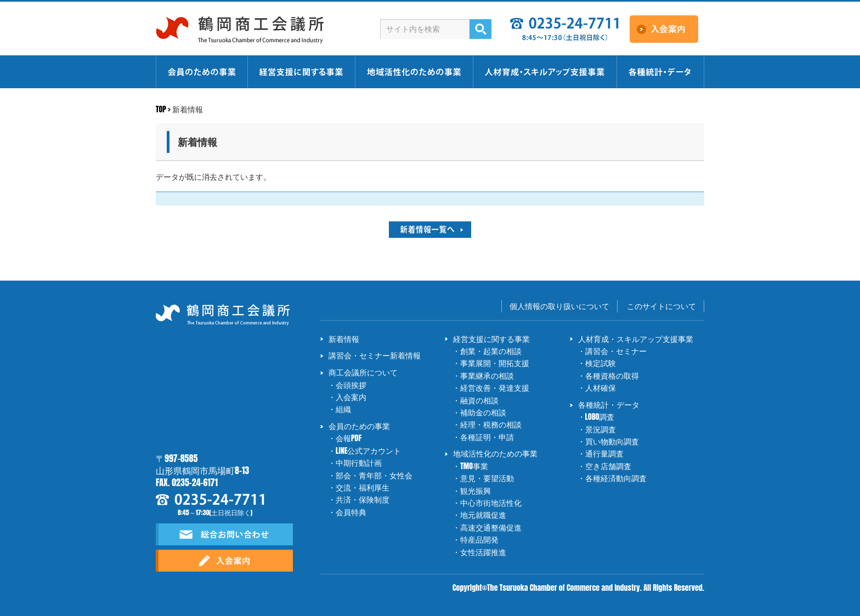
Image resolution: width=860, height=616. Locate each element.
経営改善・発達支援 (495, 388)
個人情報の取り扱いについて (559, 306)
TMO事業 (474, 466)
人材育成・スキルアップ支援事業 (636, 339)
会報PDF (349, 438)
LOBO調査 (600, 417)
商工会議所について (363, 372)
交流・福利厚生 (363, 487)
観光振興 (476, 491)
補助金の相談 (483, 412)
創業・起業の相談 (491, 351)
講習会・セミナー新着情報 (375, 355)
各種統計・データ (609, 405)
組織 (343, 409)
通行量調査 (604, 454)
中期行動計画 (359, 463)
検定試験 (601, 363)
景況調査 (601, 429)
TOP (161, 109)
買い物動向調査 (612, 441)
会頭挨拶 (351, 385)
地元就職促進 (483, 515)
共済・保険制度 (363, 500)
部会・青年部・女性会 (374, 475)
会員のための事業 (359, 426)
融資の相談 (479, 400)
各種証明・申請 (487, 437)
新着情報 (344, 339)
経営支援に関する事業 (491, 339)
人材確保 (601, 388)
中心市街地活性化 (491, 503)
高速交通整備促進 (491, 527)
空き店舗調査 (608, 466)
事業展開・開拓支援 (495, 363)
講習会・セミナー (616, 351)
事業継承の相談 (487, 376)
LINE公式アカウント (368, 451)
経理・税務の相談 (491, 424)
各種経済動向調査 (616, 478)
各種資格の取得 (612, 376)
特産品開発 (479, 540)
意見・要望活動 (487, 478)
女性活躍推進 (483, 552)
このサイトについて (661, 306)
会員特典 (351, 512)
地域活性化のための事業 (495, 454)
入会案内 (351, 397)
